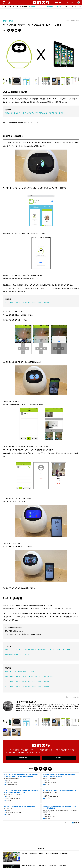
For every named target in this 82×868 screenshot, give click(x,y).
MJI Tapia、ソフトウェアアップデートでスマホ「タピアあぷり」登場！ (30, 677)
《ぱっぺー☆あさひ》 (72, 697)
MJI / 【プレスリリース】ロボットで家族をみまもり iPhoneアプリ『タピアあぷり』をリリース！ (38, 649)
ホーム (4, 6)
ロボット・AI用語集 (22, 6)
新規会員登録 (23, 758)
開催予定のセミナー (35, 6)
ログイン (59, 758)
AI (72, 6)
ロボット (67, 6)
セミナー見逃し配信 (48, 6)
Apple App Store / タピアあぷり (17, 655)
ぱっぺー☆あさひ (26, 702)
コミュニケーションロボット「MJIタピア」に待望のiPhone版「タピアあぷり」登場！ (34, 113)
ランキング (11, 6)
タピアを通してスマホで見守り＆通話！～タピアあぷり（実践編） (27, 687)
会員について (59, 6)
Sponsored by (68, 823)
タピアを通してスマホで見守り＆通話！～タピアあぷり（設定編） (27, 303)
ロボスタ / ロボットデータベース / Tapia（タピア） (23, 671)
